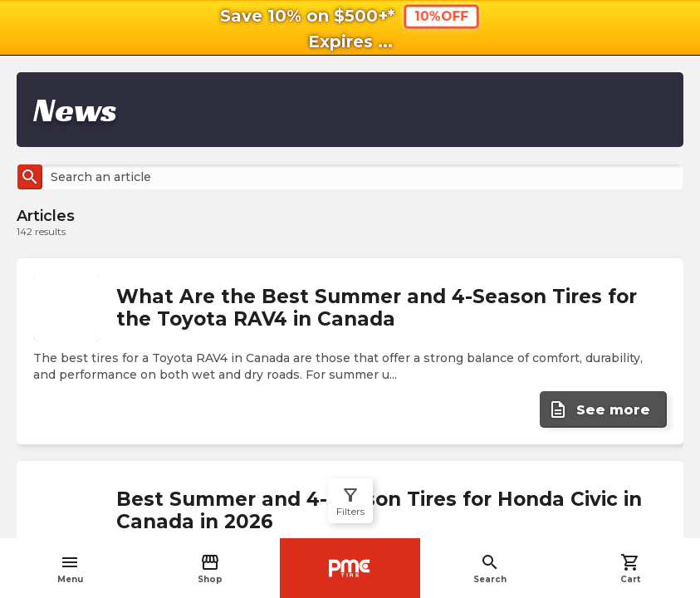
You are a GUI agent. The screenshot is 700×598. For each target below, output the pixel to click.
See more (599, 409)
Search (490, 569)
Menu (70, 569)
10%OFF (441, 16)
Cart (630, 569)
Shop (210, 569)
